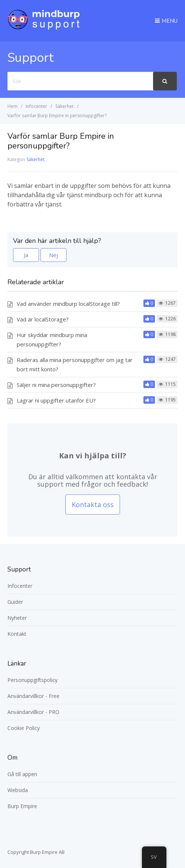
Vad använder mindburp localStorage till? (68, 304)
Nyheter (17, 618)
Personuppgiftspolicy (33, 680)
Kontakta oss (93, 505)
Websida (18, 790)
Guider (15, 602)
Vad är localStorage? (43, 319)
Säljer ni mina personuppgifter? (56, 385)
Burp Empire (22, 806)
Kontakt (17, 634)
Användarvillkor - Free (33, 696)
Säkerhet (35, 159)
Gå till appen (22, 774)
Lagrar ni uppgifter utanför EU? (56, 400)
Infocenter (20, 586)
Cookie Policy (24, 728)
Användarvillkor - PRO (33, 712)
